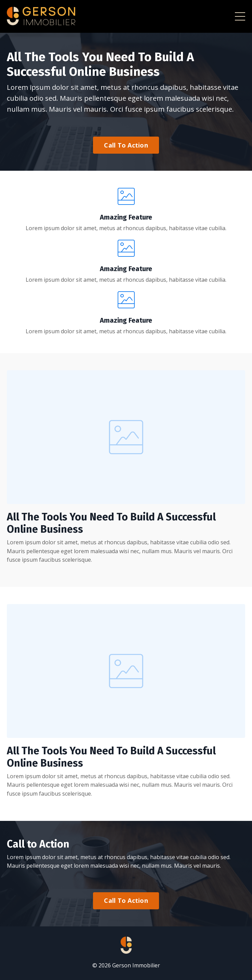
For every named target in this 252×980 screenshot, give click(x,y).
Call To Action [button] (126, 145)
